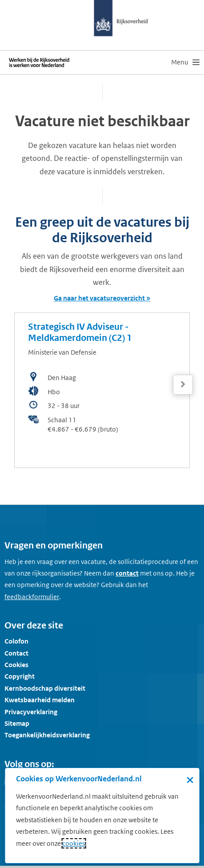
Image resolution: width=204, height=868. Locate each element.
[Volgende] (183, 385)
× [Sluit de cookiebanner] (190, 780)
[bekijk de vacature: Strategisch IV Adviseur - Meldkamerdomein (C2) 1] (102, 390)
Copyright (20, 676)
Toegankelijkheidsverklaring (47, 735)
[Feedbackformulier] (32, 597)
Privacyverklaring (31, 712)
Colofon (16, 641)
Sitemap (17, 723)
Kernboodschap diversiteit (45, 688)
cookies (74, 843)
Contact (16, 653)
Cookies (16, 665)
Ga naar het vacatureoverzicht (99, 298)
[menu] (185, 62)
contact (127, 573)
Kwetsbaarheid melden (40, 700)
